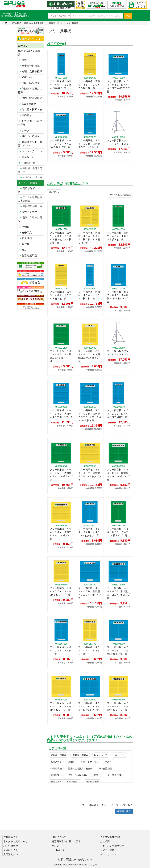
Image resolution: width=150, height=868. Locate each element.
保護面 (71, 762)
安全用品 (25, 233)
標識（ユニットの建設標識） (65, 782)
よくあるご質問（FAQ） (17, 841)
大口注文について (13, 854)
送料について (59, 837)
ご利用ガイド (11, 837)
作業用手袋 (56, 769)
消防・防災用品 (29, 83)
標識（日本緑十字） (78, 775)
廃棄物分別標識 (29, 66)
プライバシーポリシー (112, 846)
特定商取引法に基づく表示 (66, 841)
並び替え (54, 192)
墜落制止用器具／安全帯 (80, 769)
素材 (22, 250)
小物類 (24, 227)
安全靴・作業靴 (58, 755)
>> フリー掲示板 (28, 183)
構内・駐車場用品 (30, 98)
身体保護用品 (105, 769)
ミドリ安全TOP (13, 23)
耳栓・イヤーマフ (90, 762)
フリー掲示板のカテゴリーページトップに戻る (107, 805)
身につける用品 (29, 136)
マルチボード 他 (30, 177)
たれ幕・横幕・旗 (30, 109)
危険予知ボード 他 (30, 190)
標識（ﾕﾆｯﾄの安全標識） (35, 23)
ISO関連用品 (27, 104)
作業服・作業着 (80, 755)
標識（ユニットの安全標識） (109, 775)
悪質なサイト (11, 850)
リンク (55, 846)
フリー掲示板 (72, 23)
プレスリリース (108, 854)
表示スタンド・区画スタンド (30, 144)
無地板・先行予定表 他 (30, 170)
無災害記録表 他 (30, 206)
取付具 (24, 244)
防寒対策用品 (27, 256)
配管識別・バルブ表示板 (30, 123)
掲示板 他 (26, 163)
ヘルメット (119, 755)
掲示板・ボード (56, 23)
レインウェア (101, 755)
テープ (24, 130)
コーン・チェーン (30, 151)
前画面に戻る (124, 811)
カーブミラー (27, 212)
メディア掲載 (107, 850)
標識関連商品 (92, 782)
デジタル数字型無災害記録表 (30, 199)
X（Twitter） (58, 850)
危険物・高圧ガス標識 (30, 91)
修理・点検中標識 (30, 72)
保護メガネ (56, 762)
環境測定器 (56, 775)
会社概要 (105, 841)
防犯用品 (25, 77)
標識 (22, 60)
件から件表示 (120, 195)
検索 (128, 16)
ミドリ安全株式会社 (111, 837)
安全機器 (25, 238)
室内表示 (25, 115)
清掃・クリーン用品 (30, 219)
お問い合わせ (11, 846)
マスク (108, 762)
